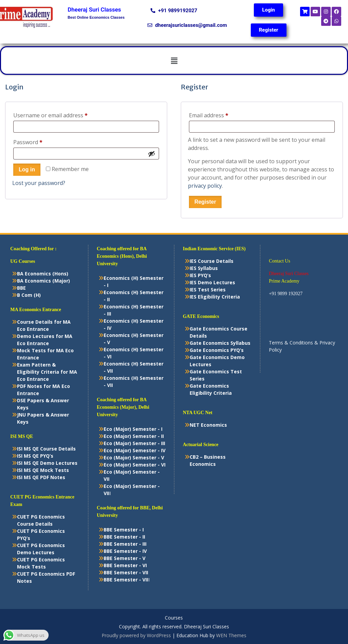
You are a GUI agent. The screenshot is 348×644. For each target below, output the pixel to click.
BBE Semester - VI (125, 565)
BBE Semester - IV (125, 551)
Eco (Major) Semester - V (134, 457)
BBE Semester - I (124, 530)
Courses (174, 618)
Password (39, 141)
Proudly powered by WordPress (136, 635)
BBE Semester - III (125, 544)
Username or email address (62, 114)
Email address (220, 114)
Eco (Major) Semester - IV (135, 450)
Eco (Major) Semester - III (134, 443)
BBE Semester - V (125, 558)
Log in (27, 170)
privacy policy (205, 186)
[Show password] (152, 154)
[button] (174, 61)
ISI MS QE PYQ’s (35, 456)
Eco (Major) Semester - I (133, 429)
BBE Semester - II (124, 537)
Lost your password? (39, 183)
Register (205, 202)
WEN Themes (231, 635)
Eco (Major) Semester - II (134, 436)
